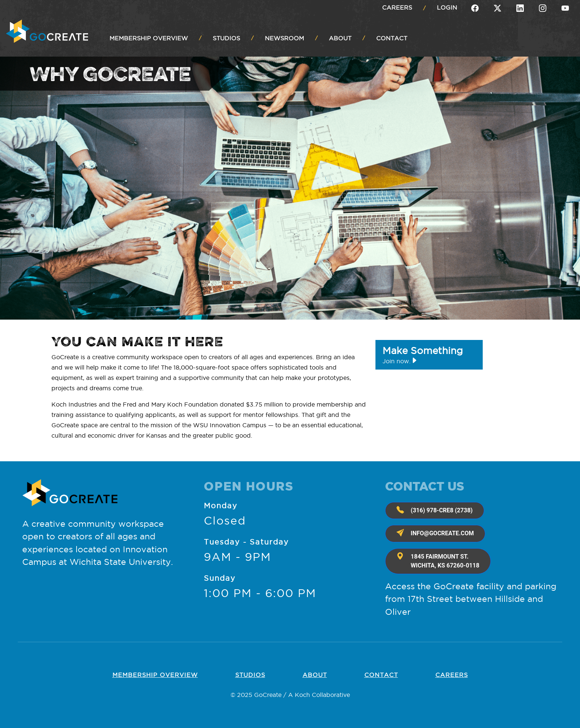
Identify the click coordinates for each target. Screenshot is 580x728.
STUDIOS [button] (226, 38)
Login (447, 7)
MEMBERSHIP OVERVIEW (149, 38)
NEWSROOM (284, 38)
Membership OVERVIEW (155, 675)
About (315, 675)
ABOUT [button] (340, 38)
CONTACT (392, 38)
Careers (397, 7)
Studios (250, 675)
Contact (381, 675)
